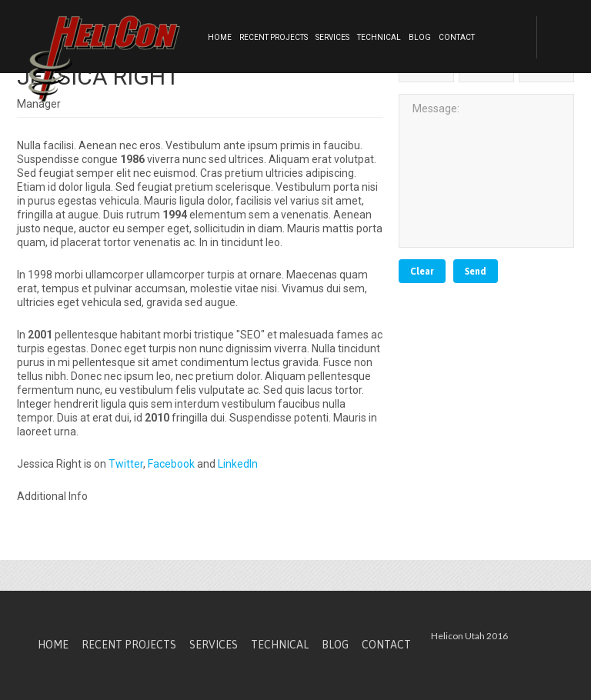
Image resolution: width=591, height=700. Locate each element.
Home (220, 37)
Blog (420, 37)
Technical (379, 37)
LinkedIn (238, 464)
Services (332, 37)
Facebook (171, 464)
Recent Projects (274, 37)
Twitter (126, 464)
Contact (457, 37)
